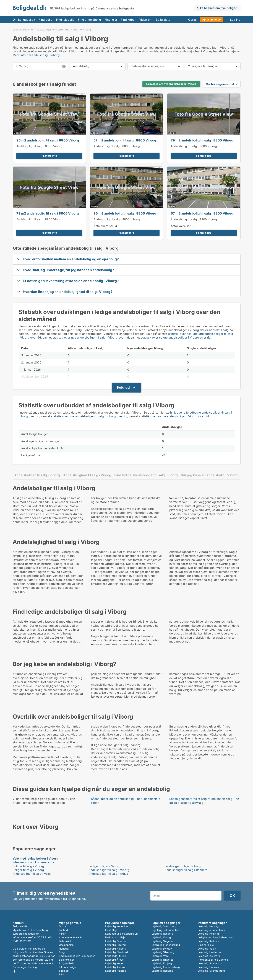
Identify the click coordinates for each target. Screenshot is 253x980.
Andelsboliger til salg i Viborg (37, 475)
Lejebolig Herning (208, 926)
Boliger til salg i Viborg (28, 866)
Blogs (62, 952)
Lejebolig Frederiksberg (166, 967)
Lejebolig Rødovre (209, 941)
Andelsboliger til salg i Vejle (32, 874)
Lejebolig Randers (162, 934)
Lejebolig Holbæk (116, 971)
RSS (61, 974)
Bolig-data (163, 20)
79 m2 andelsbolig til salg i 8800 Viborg (202, 140)
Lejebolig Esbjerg (162, 963)
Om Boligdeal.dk (24, 20)
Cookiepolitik (67, 945)
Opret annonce (211, 20)
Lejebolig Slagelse (162, 941)
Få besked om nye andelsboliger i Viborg (171, 84)
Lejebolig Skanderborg (211, 971)
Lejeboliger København (211, 930)
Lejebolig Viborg (161, 937)
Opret (192, 20)
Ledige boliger (21, 29)
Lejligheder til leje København (215, 937)
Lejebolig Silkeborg (163, 952)
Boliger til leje (206, 945)
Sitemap (64, 971)
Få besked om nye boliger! (219, 8)
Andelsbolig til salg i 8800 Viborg (40, 146)
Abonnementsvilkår (70, 937)
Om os (63, 926)
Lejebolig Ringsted (163, 960)
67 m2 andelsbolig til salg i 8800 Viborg (125, 140)
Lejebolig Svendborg (164, 926)
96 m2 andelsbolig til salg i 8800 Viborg (48, 140)
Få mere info (49, 156)
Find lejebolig (65, 20)
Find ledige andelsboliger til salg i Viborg (146, 475)
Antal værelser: (104, 226)
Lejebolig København (118, 926)
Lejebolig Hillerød (116, 945)
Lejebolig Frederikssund (166, 945)
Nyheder (64, 949)
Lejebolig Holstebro (209, 952)
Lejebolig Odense (116, 941)
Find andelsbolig (89, 20)
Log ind (235, 20)
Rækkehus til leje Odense (213, 960)
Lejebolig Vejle (160, 956)
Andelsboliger (43, 29)
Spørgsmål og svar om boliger (77, 956)
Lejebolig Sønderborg (211, 963)
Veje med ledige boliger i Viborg (35, 858)
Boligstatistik (67, 963)
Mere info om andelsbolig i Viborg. (37, 55)
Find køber (128, 20)
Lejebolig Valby (207, 949)
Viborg (87, 30)
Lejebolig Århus (114, 960)
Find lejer (111, 20)
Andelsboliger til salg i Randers (186, 870)
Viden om (146, 20)
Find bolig (46, 20)
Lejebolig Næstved (117, 952)
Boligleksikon (67, 960)
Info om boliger (68, 967)
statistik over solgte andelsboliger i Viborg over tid (176, 337)
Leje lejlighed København (166, 930)
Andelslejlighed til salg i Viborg (87, 475)
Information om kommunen (32, 862)
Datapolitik (65, 941)
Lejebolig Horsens (208, 967)
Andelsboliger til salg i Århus (108, 874)
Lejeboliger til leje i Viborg (183, 866)
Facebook (15, 971)
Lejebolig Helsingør (209, 934)
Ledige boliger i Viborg (104, 866)
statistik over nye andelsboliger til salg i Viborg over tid (91, 337)
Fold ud (123, 387)
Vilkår (62, 934)
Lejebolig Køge (114, 963)
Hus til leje (111, 930)
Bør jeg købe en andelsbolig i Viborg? (210, 475)
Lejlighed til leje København (122, 934)
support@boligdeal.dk (26, 934)
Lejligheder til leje (116, 956)
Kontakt (63, 930)
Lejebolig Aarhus (115, 967)
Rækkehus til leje (115, 937)
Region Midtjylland (67, 29)
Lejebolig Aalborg (116, 949)
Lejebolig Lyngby (162, 949)
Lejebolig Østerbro (209, 956)
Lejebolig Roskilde (162, 971)
